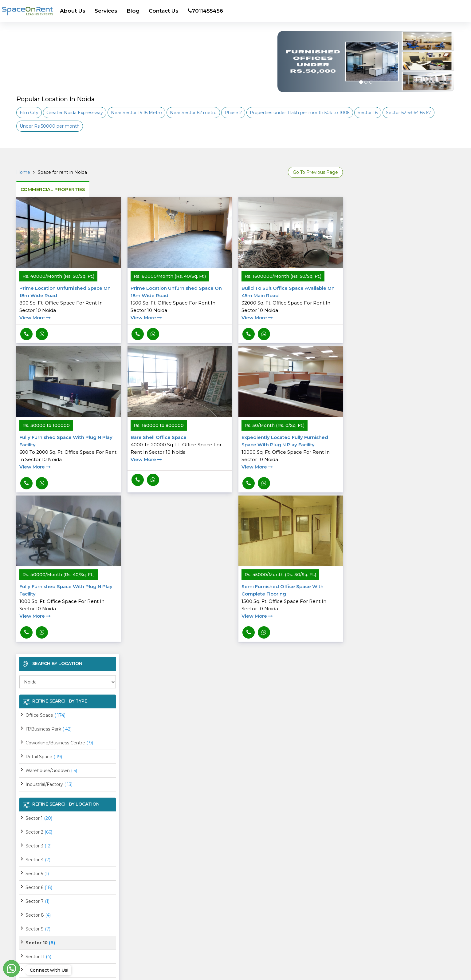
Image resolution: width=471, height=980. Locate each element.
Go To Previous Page (315, 172)
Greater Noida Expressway (75, 113)
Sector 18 (368, 113)
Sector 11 (38, 957)
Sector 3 (39, 846)
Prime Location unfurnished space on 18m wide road (69, 303)
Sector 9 (38, 929)
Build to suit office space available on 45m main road (291, 303)
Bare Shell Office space (180, 449)
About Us (73, 11)
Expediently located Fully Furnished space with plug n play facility (291, 452)
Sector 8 (38, 915)
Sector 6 (39, 887)
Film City (29, 113)
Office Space (45, 715)
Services (106, 11)
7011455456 (205, 11)
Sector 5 (37, 874)
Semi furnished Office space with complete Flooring (291, 602)
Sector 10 (40, 943)
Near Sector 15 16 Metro (136, 113)
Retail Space (44, 757)
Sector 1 (39, 818)
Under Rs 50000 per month (50, 126)
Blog (133, 11)
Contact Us (164, 11)
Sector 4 (38, 860)
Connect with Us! (47, 970)
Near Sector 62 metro (193, 113)
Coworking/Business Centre (59, 743)
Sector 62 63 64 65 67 (408, 113)
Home (23, 172)
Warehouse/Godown (51, 771)
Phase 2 (233, 113)
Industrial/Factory (49, 784)
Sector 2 (39, 832)
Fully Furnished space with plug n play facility (69, 452)
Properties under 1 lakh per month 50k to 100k (300, 113)
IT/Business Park (49, 729)
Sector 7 (37, 901)
